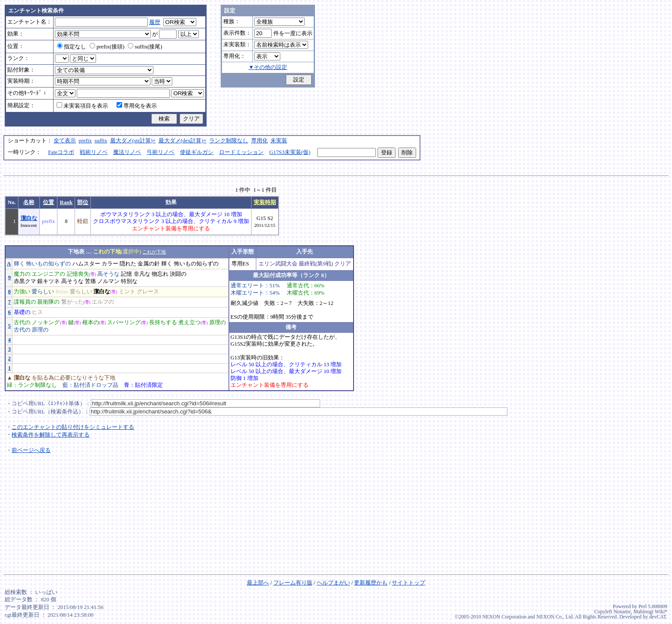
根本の (91, 323)
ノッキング (46, 323)
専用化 (259, 141)
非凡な (142, 274)
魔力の (22, 274)
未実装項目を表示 (82, 106)
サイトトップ (408, 583)
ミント (127, 292)
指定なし (72, 47)
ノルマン (108, 281)
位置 (48, 202)
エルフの (103, 302)
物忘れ (160, 274)
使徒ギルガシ (197, 152)
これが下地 (154, 252)
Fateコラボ (61, 152)
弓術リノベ (160, 152)
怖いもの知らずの (48, 264)
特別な (129, 281)
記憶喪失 (78, 274)
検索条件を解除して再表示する (51, 435)
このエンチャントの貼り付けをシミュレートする (73, 427)
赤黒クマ (25, 281)
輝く (19, 264)
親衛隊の (48, 302)
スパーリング (124, 323)
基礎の (22, 312)
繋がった (72, 302)
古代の (22, 323)
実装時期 (265, 202)
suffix (101, 141)
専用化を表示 (137, 106)
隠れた (128, 264)
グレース (148, 292)
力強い (22, 292)
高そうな (108, 274)
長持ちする (163, 323)
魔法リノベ (127, 152)
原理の (217, 323)
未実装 (279, 141)
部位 (83, 202)
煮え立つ (189, 323)
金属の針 (149, 264)
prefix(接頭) (107, 47)
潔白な (29, 218)
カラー (110, 264)
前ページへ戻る (31, 450)
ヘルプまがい (333, 583)
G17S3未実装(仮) (290, 152)
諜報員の (25, 302)
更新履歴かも (371, 583)
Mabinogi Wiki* (650, 612)
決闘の (178, 274)
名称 (29, 202)
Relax (62, 292)
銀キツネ (48, 281)
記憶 (126, 274)
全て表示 (65, 141)
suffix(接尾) (145, 47)
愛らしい (43, 292)
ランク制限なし (229, 141)
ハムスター (86, 264)
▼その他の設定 (268, 67)
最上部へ (258, 583)
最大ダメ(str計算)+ (133, 141)
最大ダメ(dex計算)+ (183, 141)
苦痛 (90, 281)
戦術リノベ (94, 152)
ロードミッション (241, 152)
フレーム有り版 (293, 583)
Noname (622, 612)
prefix (85, 141)
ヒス (37, 312)
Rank (66, 202)
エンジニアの (48, 274)
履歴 (155, 22)
